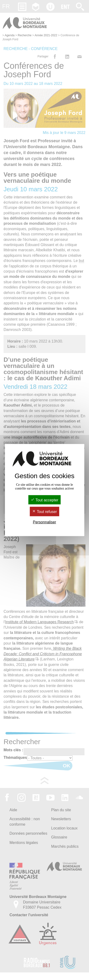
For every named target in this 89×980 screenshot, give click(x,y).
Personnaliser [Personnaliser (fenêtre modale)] (45, 522)
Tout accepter (44, 500)
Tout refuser (44, 512)
